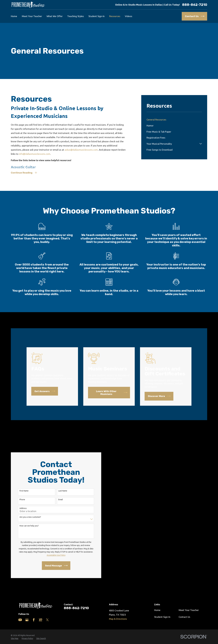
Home (157, 610)
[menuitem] (174, 120)
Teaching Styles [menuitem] (76, 16)
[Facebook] (34, 620)
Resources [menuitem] (115, 16)
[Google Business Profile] (27, 620)
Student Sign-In (162, 617)
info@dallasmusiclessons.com (35, 154)
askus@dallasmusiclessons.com (81, 150)
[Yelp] (41, 620)
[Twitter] (47, 620)
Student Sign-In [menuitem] (96, 16)
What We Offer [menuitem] (55, 16)
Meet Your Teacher (189, 610)
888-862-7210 (195, 5)
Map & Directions (118, 619)
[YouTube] (20, 620)
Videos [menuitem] (129, 16)
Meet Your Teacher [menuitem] (32, 16)
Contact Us (184, 617)
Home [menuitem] (14, 16)
